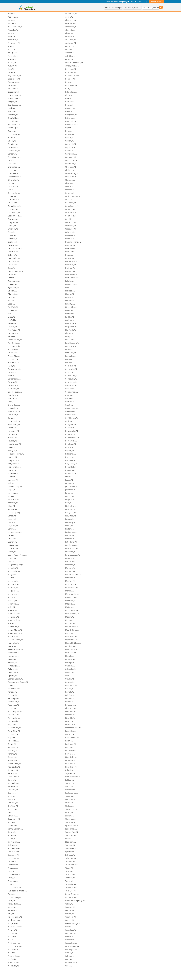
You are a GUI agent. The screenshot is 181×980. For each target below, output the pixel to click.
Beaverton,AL (14, 82)
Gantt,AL (12, 376)
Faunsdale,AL (71, 323)
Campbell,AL (13, 147)
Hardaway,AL (14, 431)
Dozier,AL (12, 274)
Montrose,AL (14, 617)
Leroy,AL (12, 529)
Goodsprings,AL (15, 392)
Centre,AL (12, 164)
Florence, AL (13, 336)
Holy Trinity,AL (72, 464)
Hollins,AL (70, 457)
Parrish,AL (70, 692)
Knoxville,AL (71, 509)
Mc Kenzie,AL (71, 584)
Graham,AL (70, 402)
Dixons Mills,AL (72, 261)
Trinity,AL (69, 881)
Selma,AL (12, 799)
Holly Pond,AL (14, 460)
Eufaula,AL (12, 310)
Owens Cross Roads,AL (18, 682)
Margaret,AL (13, 574)
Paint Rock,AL (71, 685)
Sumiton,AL (70, 845)
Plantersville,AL (14, 728)
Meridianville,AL (72, 594)
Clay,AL (11, 183)
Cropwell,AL (13, 229)
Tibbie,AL (69, 868)
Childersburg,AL (72, 173)
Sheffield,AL (13, 806)
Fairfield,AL (13, 320)
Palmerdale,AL (14, 689)
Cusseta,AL (13, 235)
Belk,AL (69, 82)
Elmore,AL (70, 294)
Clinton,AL (70, 186)
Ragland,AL (13, 738)
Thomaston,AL (14, 865)
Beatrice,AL (70, 79)
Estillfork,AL (13, 307)
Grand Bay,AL (14, 405)
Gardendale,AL (14, 379)
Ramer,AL (12, 744)
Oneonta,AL (70, 672)
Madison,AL (70, 561)
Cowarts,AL (13, 219)
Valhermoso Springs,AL (75, 901)
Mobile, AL (12, 610)
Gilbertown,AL (71, 385)
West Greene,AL (72, 946)
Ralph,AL (69, 741)
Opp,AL (68, 676)
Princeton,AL (13, 734)
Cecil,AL (11, 160)
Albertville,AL (71, 23)
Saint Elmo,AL (14, 777)
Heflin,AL (12, 447)
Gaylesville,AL (71, 379)
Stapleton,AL (71, 835)
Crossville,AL (71, 229)
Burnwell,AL (70, 134)
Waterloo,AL (71, 930)
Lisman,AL (12, 542)
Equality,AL (70, 304)
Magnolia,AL (71, 565)
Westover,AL (13, 949)
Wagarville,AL (14, 923)
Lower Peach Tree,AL (17, 555)
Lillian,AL (12, 535)
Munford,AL (13, 636)
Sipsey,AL (69, 816)
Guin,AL (11, 418)
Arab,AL (11, 46)
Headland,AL (71, 444)
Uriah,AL (12, 901)
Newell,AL (70, 656)
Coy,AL (68, 219)
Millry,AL (12, 607)
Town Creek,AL (14, 874)
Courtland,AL (71, 216)
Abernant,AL (13, 14)
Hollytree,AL (71, 460)
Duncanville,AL (72, 274)
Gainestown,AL (14, 369)
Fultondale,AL (14, 363)
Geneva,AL (13, 382)
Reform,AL (13, 754)
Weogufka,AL (71, 943)
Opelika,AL (12, 676)
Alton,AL (12, 36)
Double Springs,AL (16, 271)
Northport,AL (71, 663)
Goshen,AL (70, 398)
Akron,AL (12, 20)
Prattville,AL (71, 731)
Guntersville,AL (14, 421)
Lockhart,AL (13, 548)
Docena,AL (13, 265)
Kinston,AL (13, 509)
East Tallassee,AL (73, 278)
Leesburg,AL (71, 522)
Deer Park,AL (71, 252)
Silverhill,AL (13, 816)
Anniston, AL (71, 43)
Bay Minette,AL (15, 76)
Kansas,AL (70, 496)
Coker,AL (69, 199)
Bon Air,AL (70, 102)
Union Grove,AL (72, 894)
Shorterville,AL (72, 809)
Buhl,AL (69, 131)
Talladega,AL (13, 858)
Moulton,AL (70, 623)
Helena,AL (70, 447)
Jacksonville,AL (72, 486)
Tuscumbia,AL (71, 888)
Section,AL (70, 796)
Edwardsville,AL (72, 284)
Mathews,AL (71, 578)
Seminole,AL (71, 799)
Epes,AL (11, 304)
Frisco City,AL (14, 356)
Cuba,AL (11, 232)
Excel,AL (11, 317)
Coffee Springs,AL (73, 196)
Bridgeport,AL (71, 115)
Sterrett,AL (70, 839)
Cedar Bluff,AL (72, 160)
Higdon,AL (70, 451)
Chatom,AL (13, 170)
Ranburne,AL (71, 744)
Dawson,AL (70, 245)
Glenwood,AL (71, 389)
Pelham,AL (13, 695)
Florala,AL (70, 333)
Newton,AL (13, 659)
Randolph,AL (13, 747)
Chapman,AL (71, 167)
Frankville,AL (71, 353)
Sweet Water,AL (15, 852)
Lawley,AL (70, 519)
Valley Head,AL (14, 904)
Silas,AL (11, 813)
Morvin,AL (12, 623)
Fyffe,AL (11, 366)
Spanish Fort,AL (72, 826)
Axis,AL (11, 69)
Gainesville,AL (71, 369)
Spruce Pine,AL (72, 832)
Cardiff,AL (70, 151)
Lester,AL (69, 529)
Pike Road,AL (14, 715)
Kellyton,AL (70, 499)
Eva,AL (11, 314)
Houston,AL (70, 470)
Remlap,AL (70, 754)
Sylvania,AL (70, 855)
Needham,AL (71, 646)
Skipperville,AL (14, 819)
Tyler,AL (11, 894)
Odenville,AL (71, 669)
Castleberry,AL (14, 157)
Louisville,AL (71, 552)
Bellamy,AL (13, 85)
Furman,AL (70, 363)
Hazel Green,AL (15, 444)
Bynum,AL (70, 138)
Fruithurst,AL (13, 359)
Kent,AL (69, 503)
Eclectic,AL (13, 284)
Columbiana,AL (14, 206)
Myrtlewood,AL (72, 640)
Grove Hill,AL (13, 415)
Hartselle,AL (71, 434)
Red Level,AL (71, 751)
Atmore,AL (70, 59)
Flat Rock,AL (71, 330)
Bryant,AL (70, 128)
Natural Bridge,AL (73, 643)
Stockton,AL (71, 842)
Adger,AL (69, 17)
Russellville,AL (71, 767)
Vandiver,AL (70, 907)
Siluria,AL (69, 813)
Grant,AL (69, 405)
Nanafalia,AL (13, 643)
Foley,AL (69, 336)
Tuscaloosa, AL (15, 888)
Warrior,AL (12, 930)
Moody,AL (70, 617)
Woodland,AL (14, 963)
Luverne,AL (70, 558)
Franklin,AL (13, 353)
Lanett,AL (12, 516)
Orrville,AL (70, 679)
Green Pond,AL (72, 408)
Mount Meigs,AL (15, 630)
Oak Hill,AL (70, 666)
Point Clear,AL (14, 731)
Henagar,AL (13, 451)
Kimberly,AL (70, 506)
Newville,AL (70, 659)
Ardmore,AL (70, 46)
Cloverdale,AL (14, 193)
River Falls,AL (71, 757)
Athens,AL (12, 59)
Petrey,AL (12, 708)
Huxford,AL (13, 477)
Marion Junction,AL (74, 574)
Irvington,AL (13, 480)
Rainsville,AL (13, 741)
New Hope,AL (14, 653)
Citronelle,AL (13, 180)
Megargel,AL (13, 591)
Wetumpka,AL (71, 949)
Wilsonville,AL (14, 956)
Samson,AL (70, 783)
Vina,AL (11, 914)
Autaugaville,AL (72, 66)
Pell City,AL (70, 695)
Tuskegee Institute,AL (17, 891)
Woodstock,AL (72, 963)
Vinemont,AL (71, 917)
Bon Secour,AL (14, 105)
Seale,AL (12, 796)
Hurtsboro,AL (71, 473)
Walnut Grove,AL (15, 927)
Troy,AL (11, 884)
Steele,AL (12, 839)
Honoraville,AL (14, 467)
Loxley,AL (12, 558)
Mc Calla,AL (70, 581)
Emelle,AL (70, 297)
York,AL (69, 966)
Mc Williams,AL (72, 588)
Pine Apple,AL (14, 718)
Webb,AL (12, 940)
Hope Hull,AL (71, 467)
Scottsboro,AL (72, 793)
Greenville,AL (71, 411)
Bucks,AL (12, 131)
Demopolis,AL (14, 258)
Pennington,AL (14, 698)
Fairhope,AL (71, 320)
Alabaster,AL (71, 20)
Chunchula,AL (71, 177)
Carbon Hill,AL (14, 151)
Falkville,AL (13, 323)
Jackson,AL (70, 483)
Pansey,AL (12, 692)
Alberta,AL (12, 23)
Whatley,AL (13, 953)
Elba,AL (69, 288)
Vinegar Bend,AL (15, 917)
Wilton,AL (69, 956)
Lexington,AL (71, 532)
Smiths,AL (12, 822)
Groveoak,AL (71, 415)
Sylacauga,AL (14, 855)
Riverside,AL (13, 760)
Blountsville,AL (14, 98)
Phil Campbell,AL (15, 711)
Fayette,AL (13, 327)
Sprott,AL (12, 832)
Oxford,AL (70, 682)
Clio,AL (11, 190)
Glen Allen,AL (14, 389)
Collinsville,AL (14, 203)
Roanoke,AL (71, 760)
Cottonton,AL (71, 213)
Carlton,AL (12, 154)
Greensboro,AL (14, 411)
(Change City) (122, 2)
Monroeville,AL (72, 610)
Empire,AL (12, 301)
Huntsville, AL (14, 473)
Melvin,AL (70, 591)
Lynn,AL (11, 561)
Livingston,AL (14, 545)
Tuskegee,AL (71, 891)
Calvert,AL (70, 141)
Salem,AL (12, 780)
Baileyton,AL (71, 69)
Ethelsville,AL (71, 307)
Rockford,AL (71, 764)
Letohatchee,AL (15, 532)
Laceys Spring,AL (15, 513)
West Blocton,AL (15, 946)
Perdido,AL (70, 698)
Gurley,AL (69, 421)
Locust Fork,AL (72, 548)
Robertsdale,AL (14, 764)
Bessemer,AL (14, 92)
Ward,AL (69, 927)
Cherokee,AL (13, 173)
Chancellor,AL (14, 167)
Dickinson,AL (13, 261)
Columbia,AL (71, 203)
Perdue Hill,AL (14, 702)
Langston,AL (71, 516)
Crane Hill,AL (71, 222)
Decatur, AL (13, 252)
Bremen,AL (13, 111)
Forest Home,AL (15, 340)
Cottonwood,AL (15, 216)
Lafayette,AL (71, 513)
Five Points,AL (14, 330)
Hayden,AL (13, 441)
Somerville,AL (14, 826)
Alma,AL (11, 33)
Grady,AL (12, 402)
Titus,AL (11, 871)
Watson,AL (13, 933)
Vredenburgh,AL (15, 920)
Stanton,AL (13, 835)
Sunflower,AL (71, 848)
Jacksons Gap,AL (15, 486)
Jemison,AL (13, 493)
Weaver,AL (70, 936)
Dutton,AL (12, 278)
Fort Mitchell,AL (15, 346)
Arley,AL (69, 49)
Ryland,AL (70, 770)
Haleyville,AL (71, 424)
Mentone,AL (13, 594)
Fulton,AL (69, 359)
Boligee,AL (13, 102)
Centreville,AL (71, 164)
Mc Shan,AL (13, 588)
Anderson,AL (71, 40)
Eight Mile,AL (14, 288)
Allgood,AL (70, 30)
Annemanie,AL (14, 43)
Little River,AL (71, 542)
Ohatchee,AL (13, 672)
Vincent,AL (70, 914)
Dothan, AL (70, 268)
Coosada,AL (13, 209)
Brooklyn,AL (13, 121)
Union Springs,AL (15, 897)
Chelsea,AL (70, 170)
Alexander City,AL (15, 27)
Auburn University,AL (74, 63)
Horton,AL (12, 470)
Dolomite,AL (71, 265)
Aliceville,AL (13, 30)
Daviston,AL (13, 245)
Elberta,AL (12, 291)
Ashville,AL (70, 56)
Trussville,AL (71, 884)
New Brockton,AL (16, 649)
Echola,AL (70, 281)
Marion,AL (12, 578)
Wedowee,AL (71, 940)
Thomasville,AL (72, 865)
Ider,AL (68, 477)
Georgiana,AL (71, 382)
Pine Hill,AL (70, 718)
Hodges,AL (13, 457)
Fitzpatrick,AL (71, 327)
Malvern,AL (70, 568)
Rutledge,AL (13, 770)
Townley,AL (70, 874)
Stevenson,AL (14, 842)
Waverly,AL (13, 936)
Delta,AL (69, 255)
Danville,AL (70, 239)
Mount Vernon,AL (15, 633)
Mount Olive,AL (72, 630)
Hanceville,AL (71, 428)
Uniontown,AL (71, 897)
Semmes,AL (13, 803)
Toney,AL (69, 871)
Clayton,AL (70, 183)
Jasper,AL (12, 490)
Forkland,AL (70, 340)
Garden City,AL (72, 376)
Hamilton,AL (13, 428)
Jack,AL (11, 483)
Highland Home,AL (16, 454)
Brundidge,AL (14, 128)
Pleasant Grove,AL (73, 728)
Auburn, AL (13, 66)
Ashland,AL (13, 56)
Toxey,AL (12, 878)
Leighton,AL (13, 526)
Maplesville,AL (14, 571)
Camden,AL (13, 144)
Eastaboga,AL (14, 281)
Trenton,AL (13, 881)
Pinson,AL (70, 721)
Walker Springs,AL (73, 923)
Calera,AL (12, 141)
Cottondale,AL (14, 213)
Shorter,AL (12, 809)
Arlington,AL (13, 53)
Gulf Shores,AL (72, 418)
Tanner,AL (12, 861)
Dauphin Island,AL (73, 242)
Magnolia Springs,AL (17, 565)
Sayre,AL (12, 793)
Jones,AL (69, 493)
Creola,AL (12, 226)
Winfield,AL (13, 959)
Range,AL (69, 747)
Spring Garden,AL (15, 829)
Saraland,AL (13, 786)
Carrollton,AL (71, 154)
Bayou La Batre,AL (74, 76)
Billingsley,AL (71, 92)
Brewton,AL (13, 115)
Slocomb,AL (70, 819)
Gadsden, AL (71, 366)
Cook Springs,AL (72, 206)
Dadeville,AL (71, 235)
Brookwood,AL (14, 124)
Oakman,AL (13, 669)
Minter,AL (70, 607)
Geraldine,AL (13, 385)
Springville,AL (71, 829)
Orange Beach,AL (15, 679)
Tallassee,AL (71, 858)
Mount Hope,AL (72, 627)
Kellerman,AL (14, 499)
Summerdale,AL (15, 848)
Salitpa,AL (70, 780)
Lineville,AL (70, 539)
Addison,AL (13, 17)
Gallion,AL (70, 372)
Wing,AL (69, 959)
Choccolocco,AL (15, 177)
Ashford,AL (70, 53)
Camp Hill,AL (71, 144)
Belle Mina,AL (71, 85)
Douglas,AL (70, 271)
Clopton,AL (70, 190)
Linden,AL (12, 539)
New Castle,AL (72, 649)
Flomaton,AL (13, 333)
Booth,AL (69, 105)
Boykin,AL (12, 108)
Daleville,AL (13, 239)
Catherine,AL (71, 157)
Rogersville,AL (14, 767)
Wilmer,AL (70, 953)
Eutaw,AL (69, 310)
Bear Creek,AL (14, 79)
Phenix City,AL (71, 708)
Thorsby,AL (13, 868)
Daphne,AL (13, 242)
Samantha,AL (14, 783)
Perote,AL (70, 702)
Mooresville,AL (14, 620)
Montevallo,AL (14, 614)
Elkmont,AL (13, 294)
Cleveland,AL (13, 186)
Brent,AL (69, 111)
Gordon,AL (13, 398)
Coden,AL (12, 196)
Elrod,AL (11, 297)
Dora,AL (11, 268)
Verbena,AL (13, 910)
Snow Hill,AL (71, 822)
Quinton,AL (70, 734)
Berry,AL (69, 89)
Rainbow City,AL (72, 738)
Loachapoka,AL (72, 545)
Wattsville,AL (71, 933)
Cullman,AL (70, 232)
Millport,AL (70, 604)
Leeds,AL (12, 522)
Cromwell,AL (71, 226)
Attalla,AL (12, 63)
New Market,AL (72, 653)
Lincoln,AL (70, 535)
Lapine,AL (12, 519)
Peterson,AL (71, 705)
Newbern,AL (13, 656)
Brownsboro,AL (72, 124)
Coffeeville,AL (14, 199)
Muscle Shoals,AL (15, 640)
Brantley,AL (70, 108)
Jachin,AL (69, 480)
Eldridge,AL (70, 291)
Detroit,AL (70, 258)
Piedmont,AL (71, 711)
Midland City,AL (72, 597)
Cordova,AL (70, 209)
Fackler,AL (70, 317)
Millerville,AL (13, 604)
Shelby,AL (70, 806)
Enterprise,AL (71, 301)
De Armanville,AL (15, 248)
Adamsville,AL (71, 14)
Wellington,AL (14, 943)
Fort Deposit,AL (72, 343)
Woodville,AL (13, 966)
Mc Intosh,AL (14, 584)
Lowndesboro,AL (73, 555)
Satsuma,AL (13, 790)
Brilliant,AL (70, 118)
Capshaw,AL (71, 147)
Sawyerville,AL (71, 790)
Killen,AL (12, 506)
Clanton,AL (70, 180)
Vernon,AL (70, 910)
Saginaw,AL (70, 773)
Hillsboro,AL (71, 454)
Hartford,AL (13, 434)
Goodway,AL (13, 395)
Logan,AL (12, 552)
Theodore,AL (71, 861)
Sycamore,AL (71, 852)
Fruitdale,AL (70, 356)
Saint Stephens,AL (73, 777)
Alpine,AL (69, 33)
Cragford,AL (13, 222)
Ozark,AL (12, 685)
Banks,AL (12, 72)
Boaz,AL (69, 98)
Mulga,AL (69, 633)
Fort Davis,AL (14, 343)
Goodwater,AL (72, 392)
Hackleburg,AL (14, 424)
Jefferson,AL (71, 490)
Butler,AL (12, 138)
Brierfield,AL (13, 118)
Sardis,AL (69, 786)
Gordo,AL (69, 395)
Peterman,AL (14, 705)
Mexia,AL (12, 597)
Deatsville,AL (71, 248)
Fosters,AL (70, 349)
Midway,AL (13, 601)
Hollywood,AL (14, 464)
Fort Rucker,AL (14, 349)
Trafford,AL (70, 878)
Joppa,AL (12, 496)
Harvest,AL (13, 438)
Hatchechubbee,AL (73, 438)
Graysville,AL (13, 408)
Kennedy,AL (13, 503)
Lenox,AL (69, 526)
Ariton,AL (12, 49)
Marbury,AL (70, 571)
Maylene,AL (13, 581)
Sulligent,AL (13, 845)
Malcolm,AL (13, 568)
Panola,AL (70, 689)
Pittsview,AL (71, 724)
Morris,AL (70, 620)
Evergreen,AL (71, 314)
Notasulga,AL (14, 666)
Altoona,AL (70, 36)
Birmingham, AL (15, 95)
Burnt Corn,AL (14, 134)
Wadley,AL (70, 920)
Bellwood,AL (13, 89)
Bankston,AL (71, 72)
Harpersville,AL (72, 431)
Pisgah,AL (12, 724)
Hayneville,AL (71, 441)
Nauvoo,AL (13, 646)
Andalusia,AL (13, 40)
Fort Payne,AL (71, 346)
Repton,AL (12, 757)
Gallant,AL (12, 372)
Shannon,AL (70, 803)
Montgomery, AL (73, 614)
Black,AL (69, 95)
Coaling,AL (70, 193)
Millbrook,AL (71, 601)
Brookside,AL (71, 121)
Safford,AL (12, 773)
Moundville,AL (14, 627)
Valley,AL (69, 904)
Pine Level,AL (14, 721)
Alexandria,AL (71, 27)
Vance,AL (12, 907)
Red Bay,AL (13, 751)
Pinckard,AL (70, 715)
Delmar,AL (12, 255)
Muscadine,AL (71, 636)
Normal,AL (13, 663)
